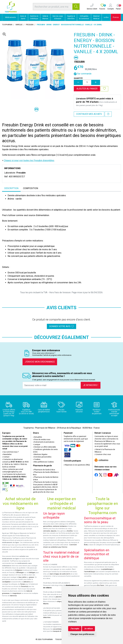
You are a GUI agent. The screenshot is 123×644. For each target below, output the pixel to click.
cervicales (47, 531)
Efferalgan (20, 573)
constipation (6, 582)
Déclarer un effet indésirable (44, 447)
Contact (6, 457)
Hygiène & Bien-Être (71, 17)
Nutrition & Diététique (34, 17)
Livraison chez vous (103, 454)
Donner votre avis (61, 326)
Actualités (38, 437)
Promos (116, 17)
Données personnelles (42, 457)
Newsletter (7, 454)
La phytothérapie (107, 569)
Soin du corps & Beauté (58, 17)
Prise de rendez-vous (42, 440)
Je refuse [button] (88, 629)
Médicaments (10, 17)
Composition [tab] (31, 188)
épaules (54, 531)
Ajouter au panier (87, 89)
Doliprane (19, 570)
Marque (19, 25)
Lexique (37, 444)
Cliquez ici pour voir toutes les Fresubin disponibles (29, 160)
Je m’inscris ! (91, 385)
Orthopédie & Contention (84, 17)
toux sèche (23, 577)
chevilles (70, 531)
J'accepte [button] (75, 629)
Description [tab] (11, 188)
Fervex (23, 584)
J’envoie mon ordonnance (40, 362)
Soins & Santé (23, 17)
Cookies (37, 459)
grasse (31, 577)
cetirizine (26, 582)
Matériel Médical (96, 17)
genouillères (48, 526)
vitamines (13, 596)
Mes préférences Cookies (43, 462)
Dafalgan (32, 573)
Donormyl (24, 586)
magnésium (17, 593)
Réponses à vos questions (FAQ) (77, 465)
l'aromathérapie (90, 572)
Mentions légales (40, 454)
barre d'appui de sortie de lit (60, 574)
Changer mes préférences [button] (82, 634)
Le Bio (106, 17)
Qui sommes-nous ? (10, 452)
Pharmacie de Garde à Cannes (45, 482)
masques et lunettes (60, 631)
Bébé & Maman (45, 17)
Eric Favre (101, 585)
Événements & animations (44, 442)
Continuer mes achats (89, 114)
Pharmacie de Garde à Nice (44, 470)
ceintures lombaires (60, 526)
